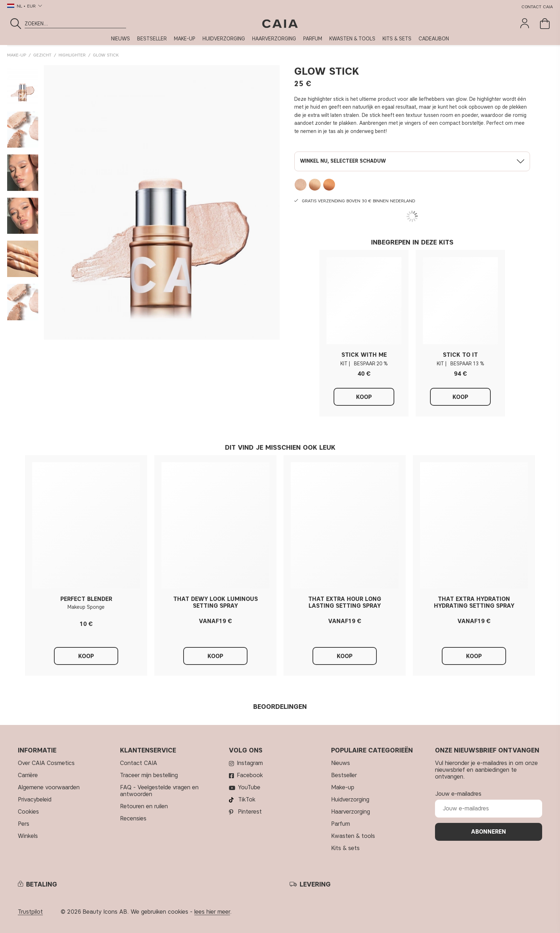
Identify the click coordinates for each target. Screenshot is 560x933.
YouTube (249, 787)
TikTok (247, 799)
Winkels (28, 836)
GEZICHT (42, 55)
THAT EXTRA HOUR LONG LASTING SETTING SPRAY (345, 602)
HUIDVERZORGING (224, 39)
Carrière (28, 775)
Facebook (250, 775)
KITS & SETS (397, 39)
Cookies (28, 812)
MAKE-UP (185, 39)
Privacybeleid (35, 799)
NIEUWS (121, 39)
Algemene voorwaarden (49, 787)
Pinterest (250, 812)
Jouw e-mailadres (458, 794)
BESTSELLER (152, 39)
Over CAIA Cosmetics (46, 763)
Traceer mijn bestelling (149, 775)
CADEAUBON (434, 39)
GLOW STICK (106, 55)
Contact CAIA (537, 7)
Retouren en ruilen (144, 806)
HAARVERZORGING (274, 39)
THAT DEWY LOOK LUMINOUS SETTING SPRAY (216, 602)
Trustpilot (30, 912)
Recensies (133, 818)
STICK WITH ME (364, 355)
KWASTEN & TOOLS (352, 39)
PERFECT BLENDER (86, 599)
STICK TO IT (460, 355)
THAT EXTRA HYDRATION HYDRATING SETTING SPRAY (474, 602)
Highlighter (72, 55)
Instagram (250, 763)
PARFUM (313, 39)
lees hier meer (212, 912)
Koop (364, 397)
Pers (24, 824)
